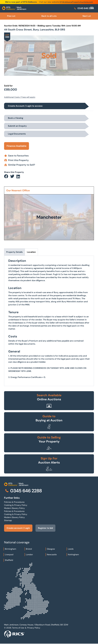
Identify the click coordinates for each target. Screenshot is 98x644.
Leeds (71, 549)
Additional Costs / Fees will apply (20, 97)
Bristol (29, 549)
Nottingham (73, 555)
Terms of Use (18, 628)
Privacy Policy (34, 628)
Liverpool (9, 555)
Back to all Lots (49, 16)
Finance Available (17, 146)
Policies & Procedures (14, 502)
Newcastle (52, 555)
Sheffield (9, 560)
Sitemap (8, 520)
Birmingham (10, 549)
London (29, 555)
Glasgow (51, 549)
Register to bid (45, 528)
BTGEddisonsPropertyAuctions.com (76, 2)
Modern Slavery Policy (14, 508)
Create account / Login (18, 528)
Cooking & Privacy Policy (16, 505)
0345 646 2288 (84, 8)
